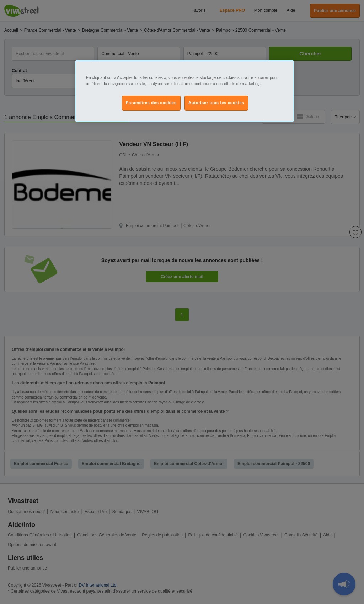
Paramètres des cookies (151, 103)
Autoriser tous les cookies (216, 103)
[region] (184, 91)
